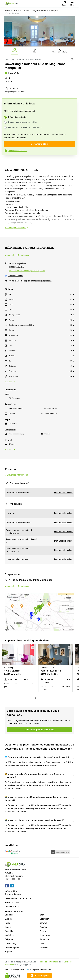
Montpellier (55, 11)
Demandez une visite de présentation (25, 127)
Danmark (9, 915)
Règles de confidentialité (49, 962)
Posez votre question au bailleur (23, 122)
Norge (8, 923)
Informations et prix (17, 117)
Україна (43, 927)
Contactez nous (12, 907)
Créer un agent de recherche (18, 898)
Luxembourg (10, 943)
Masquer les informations (17, 255)
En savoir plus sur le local (16, 228)
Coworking (26, 11)
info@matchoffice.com (14, 876)
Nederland (10, 935)
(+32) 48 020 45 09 (12, 879)
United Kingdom (12, 948)
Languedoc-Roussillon (40, 11)
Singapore (44, 939)
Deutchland (10, 931)
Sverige (8, 919)
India (42, 943)
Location (16, 11)
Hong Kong (45, 935)
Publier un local (12, 902)
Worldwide (44, 948)
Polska (43, 931)
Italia (42, 915)
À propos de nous (13, 894)
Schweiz (43, 923)
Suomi (8, 927)
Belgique (9, 939)
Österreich (44, 919)
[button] (34, 648)
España (8, 952)
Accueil (7, 11)
